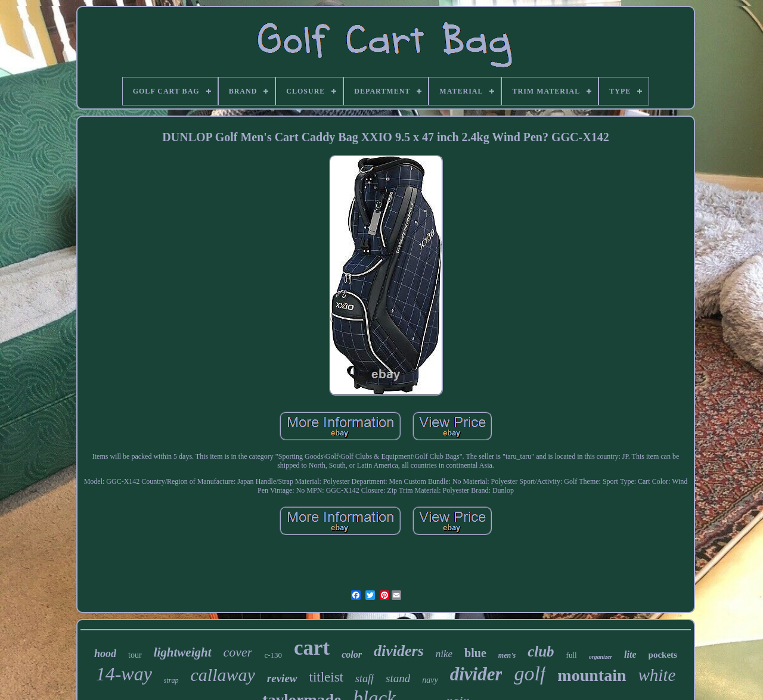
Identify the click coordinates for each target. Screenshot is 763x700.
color (352, 654)
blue (475, 653)
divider (476, 674)
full (572, 655)
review (282, 678)
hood (105, 654)
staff (365, 679)
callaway (223, 675)
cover (238, 652)
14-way (124, 674)
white (657, 675)
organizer (601, 657)
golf (530, 673)
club (541, 651)
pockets (663, 655)
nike (444, 654)
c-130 (273, 655)
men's (507, 655)
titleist (327, 677)
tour (135, 655)
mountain (592, 675)
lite (630, 654)
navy (430, 680)
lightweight (183, 652)
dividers (399, 651)
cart (312, 648)
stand (398, 678)
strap (171, 680)
